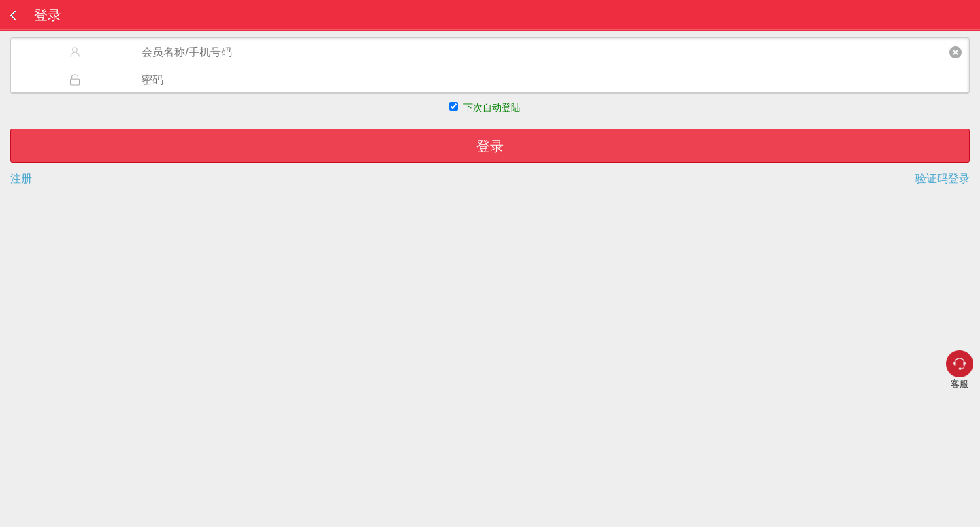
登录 (490, 146)
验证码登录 (943, 179)
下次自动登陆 (492, 107)
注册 (21, 179)
